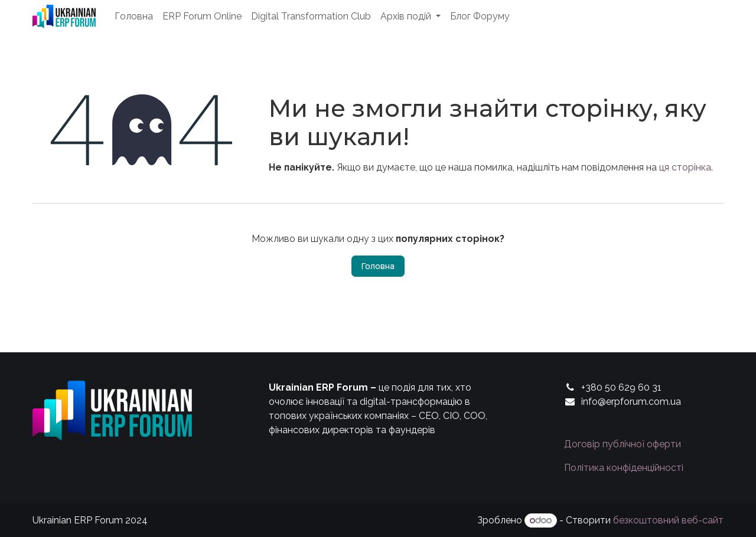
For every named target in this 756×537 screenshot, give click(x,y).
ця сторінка (685, 167)
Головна (378, 266)
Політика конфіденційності (624, 468)
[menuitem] (134, 17)
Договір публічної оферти (623, 444)
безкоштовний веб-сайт (668, 520)
